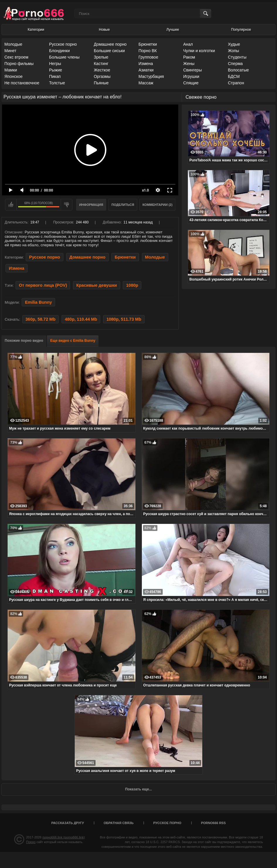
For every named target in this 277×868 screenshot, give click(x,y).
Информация (91, 205)
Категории (36, 30)
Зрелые (101, 57)
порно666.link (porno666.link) (64, 837)
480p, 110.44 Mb (81, 319)
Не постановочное (22, 83)
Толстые (57, 83)
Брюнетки (148, 44)
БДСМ (234, 76)
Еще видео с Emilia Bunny (73, 341)
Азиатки (146, 70)
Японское (13, 76)
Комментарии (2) (158, 205)
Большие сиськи (109, 51)
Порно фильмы (19, 64)
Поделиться (123, 205)
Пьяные (101, 83)
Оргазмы (102, 76)
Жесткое (102, 70)
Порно (31, 842)
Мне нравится (11, 205)
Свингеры (193, 70)
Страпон (236, 83)
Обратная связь (119, 823)
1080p (132, 285)
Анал (188, 44)
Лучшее (173, 30)
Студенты (237, 57)
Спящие (191, 83)
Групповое (148, 57)
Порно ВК (148, 51)
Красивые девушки (96, 285)
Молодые (13, 44)
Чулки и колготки (199, 51)
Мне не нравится (67, 205)
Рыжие (55, 70)
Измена (146, 64)
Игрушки (191, 76)
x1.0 (146, 190)
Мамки (11, 70)
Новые (104, 30)
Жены (189, 64)
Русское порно (63, 44)
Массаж (146, 83)
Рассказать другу (68, 823)
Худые (234, 44)
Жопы (233, 51)
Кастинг (101, 64)
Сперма (235, 64)
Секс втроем (16, 57)
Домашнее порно (110, 44)
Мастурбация (151, 76)
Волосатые (238, 70)
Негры (55, 64)
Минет (10, 51)
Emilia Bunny (38, 302)
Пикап (55, 76)
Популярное (241, 30)
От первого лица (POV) (43, 285)
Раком (189, 57)
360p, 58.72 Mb (40, 319)
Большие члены (64, 57)
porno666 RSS (213, 823)
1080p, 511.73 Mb (124, 319)
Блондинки (59, 51)
